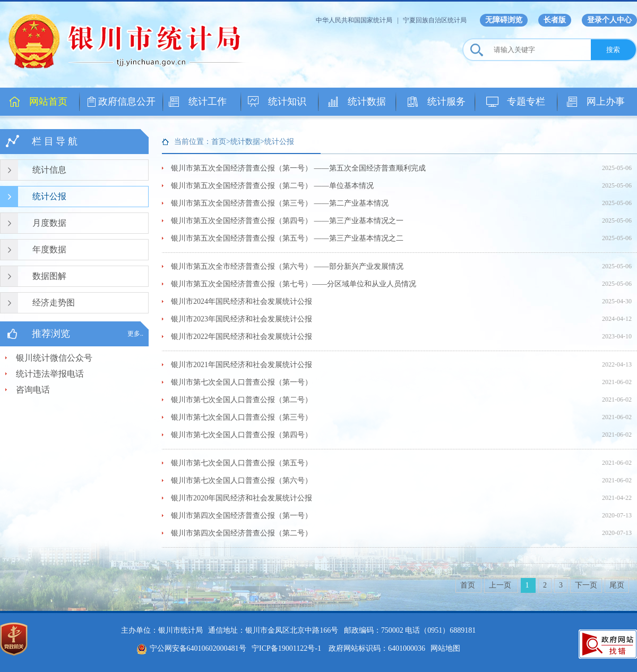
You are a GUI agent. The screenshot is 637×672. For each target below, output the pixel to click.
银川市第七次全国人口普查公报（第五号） (242, 463)
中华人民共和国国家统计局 (354, 20)
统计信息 (49, 170)
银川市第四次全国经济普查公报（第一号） (242, 516)
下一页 (586, 585)
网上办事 (606, 101)
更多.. (135, 334)
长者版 (555, 20)
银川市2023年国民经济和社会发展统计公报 (242, 319)
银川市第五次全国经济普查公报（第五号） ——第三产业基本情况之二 (287, 238)
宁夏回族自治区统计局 (435, 20)
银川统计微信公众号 (54, 358)
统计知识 (287, 101)
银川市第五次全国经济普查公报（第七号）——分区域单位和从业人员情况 (294, 284)
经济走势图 (54, 303)
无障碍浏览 (504, 20)
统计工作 (208, 101)
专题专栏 (526, 101)
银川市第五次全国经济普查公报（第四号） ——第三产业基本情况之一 (287, 221)
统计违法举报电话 (50, 374)
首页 (469, 585)
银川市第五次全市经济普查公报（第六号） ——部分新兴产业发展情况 (287, 266)
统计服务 (446, 101)
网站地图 (445, 648)
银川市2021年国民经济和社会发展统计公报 (242, 365)
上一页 (501, 585)
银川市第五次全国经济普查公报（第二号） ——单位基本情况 (272, 186)
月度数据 (49, 223)
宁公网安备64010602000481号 (191, 648)
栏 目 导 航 (55, 141)
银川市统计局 (133, 40)
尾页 (617, 585)
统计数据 (367, 101)
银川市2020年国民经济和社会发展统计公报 (242, 498)
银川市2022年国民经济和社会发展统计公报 (242, 337)
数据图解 (49, 276)
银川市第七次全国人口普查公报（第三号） (242, 417)
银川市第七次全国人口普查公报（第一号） (242, 382)
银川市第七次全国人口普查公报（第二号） (242, 400)
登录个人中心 (609, 20)
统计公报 (49, 196)
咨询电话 (33, 390)
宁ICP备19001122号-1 (286, 648)
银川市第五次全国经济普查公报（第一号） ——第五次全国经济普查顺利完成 (298, 168)
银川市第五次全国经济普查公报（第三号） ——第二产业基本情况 (280, 203)
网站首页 (48, 101)
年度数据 (49, 249)
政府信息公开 (127, 101)
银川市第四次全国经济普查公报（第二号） (242, 533)
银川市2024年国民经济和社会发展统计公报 (242, 301)
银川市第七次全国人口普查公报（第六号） (242, 480)
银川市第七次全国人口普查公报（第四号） (242, 435)
